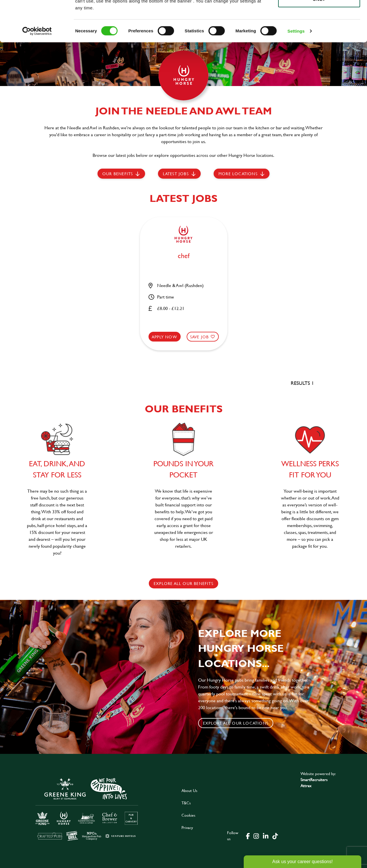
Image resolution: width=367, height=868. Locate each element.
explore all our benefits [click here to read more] (183, 583)
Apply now (164, 337)
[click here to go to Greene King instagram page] (256, 836)
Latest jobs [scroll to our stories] (176, 174)
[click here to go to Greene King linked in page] (266, 836)
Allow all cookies (319, 15)
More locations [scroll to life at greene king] (238, 174)
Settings (296, 72)
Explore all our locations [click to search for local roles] (236, 723)
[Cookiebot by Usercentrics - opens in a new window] (37, 72)
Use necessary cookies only (319, 36)
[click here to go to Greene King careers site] (87, 809)
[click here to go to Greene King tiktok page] (275, 836)
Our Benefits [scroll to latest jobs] (118, 174)
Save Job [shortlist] (200, 337)
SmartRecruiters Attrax (314, 783)
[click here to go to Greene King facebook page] (248, 836)
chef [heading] (184, 256)
